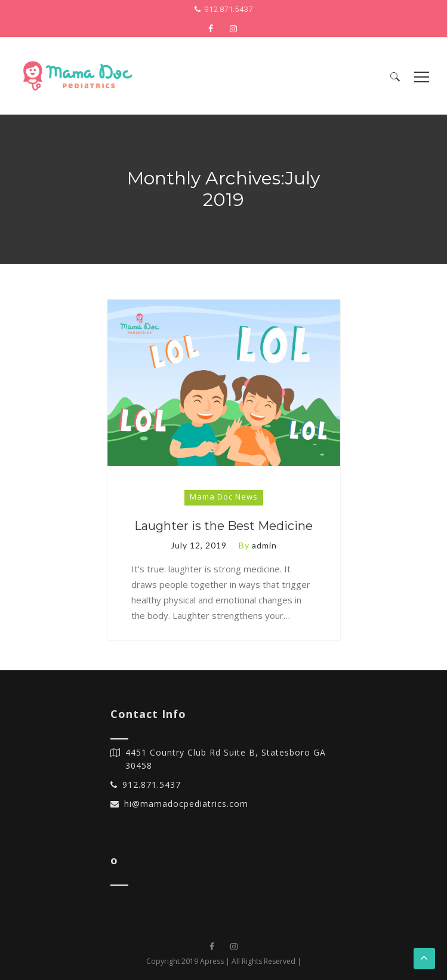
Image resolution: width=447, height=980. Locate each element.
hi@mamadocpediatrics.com (186, 804)
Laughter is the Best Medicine (224, 526)
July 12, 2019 (199, 545)
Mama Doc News (224, 497)
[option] (224, 383)
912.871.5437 (228, 9)
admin (264, 545)
